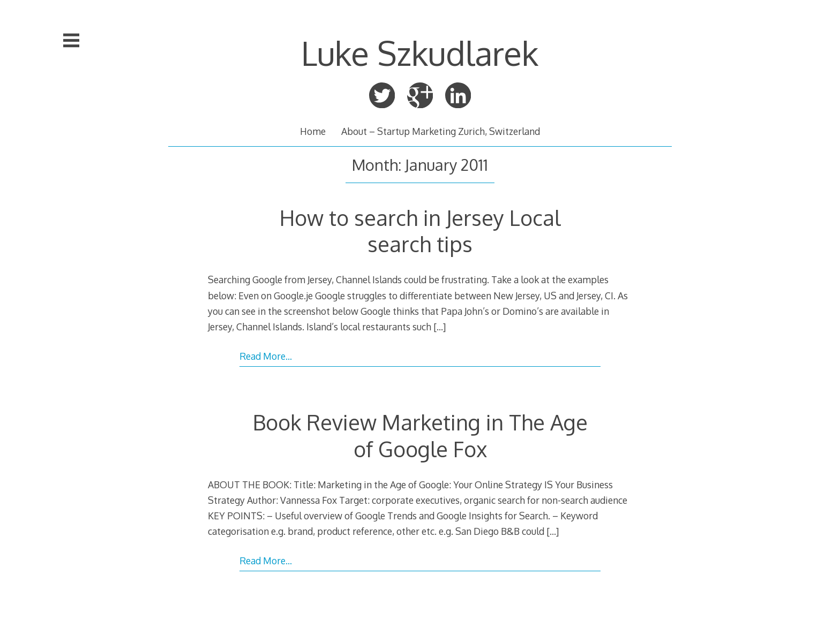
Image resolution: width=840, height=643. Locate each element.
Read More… (266, 356)
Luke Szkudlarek (420, 53)
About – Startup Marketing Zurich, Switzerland (441, 131)
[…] (440, 327)
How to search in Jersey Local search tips (420, 230)
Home (313, 131)
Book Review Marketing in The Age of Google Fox (420, 435)
